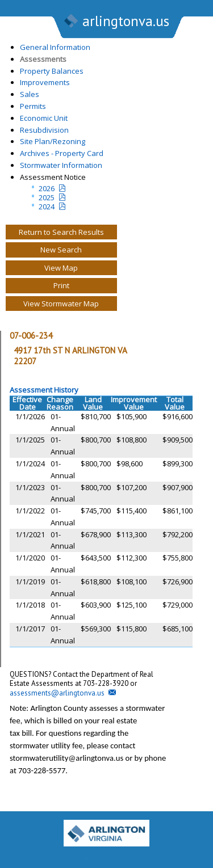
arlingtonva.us (116, 22)
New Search (61, 250)
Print (61, 285)
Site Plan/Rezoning (53, 141)
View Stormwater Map (61, 304)
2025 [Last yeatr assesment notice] (47, 197)
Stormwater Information (61, 165)
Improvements (45, 82)
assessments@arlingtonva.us (57, 693)
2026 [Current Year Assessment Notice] (47, 188)
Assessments (43, 59)
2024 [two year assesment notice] (47, 207)
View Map (61, 268)
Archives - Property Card (62, 153)
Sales (30, 94)
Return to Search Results (61, 232)
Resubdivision (44, 130)
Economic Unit (44, 118)
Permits (33, 106)
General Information (55, 47)
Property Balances (52, 71)
